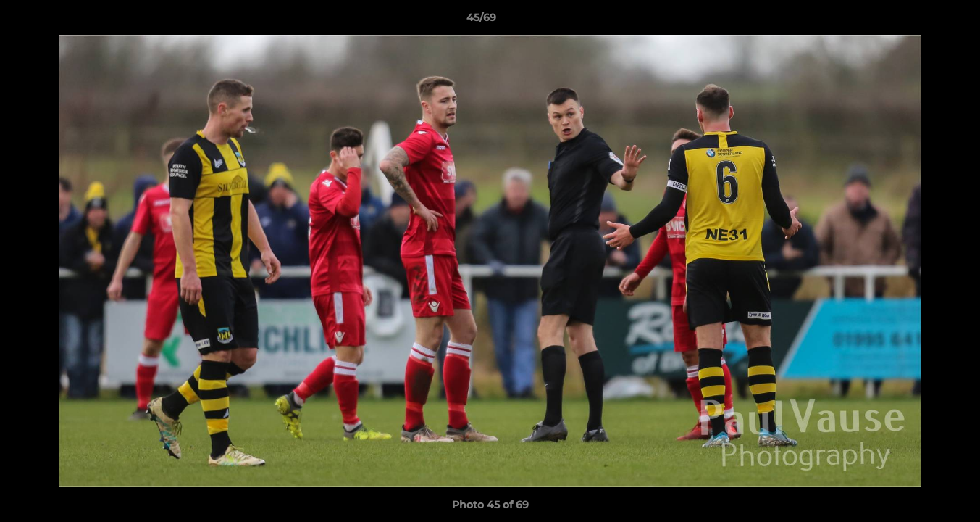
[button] (919, 21)
